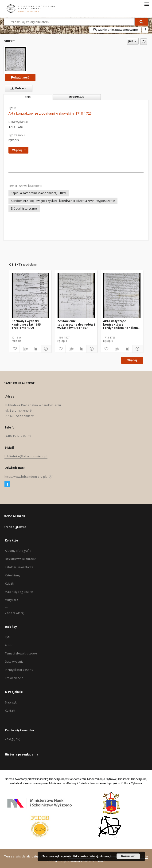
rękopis (14, 140)
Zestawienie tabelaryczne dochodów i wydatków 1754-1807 (76, 324)
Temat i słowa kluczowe (21, 653)
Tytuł (8, 637)
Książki (10, 584)
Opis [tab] (28, 97)
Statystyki (11, 702)
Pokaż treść (20, 77)
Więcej (132, 360)
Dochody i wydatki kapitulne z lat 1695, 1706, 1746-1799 (26, 324)
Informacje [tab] (77, 97)
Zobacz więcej (15, 613)
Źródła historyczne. (24, 209)
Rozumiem (128, 856)
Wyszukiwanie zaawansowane (115, 30)
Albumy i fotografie (18, 551)
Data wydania (14, 662)
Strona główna (15, 527)
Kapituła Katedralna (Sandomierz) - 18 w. (39, 193)
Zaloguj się (12, 739)
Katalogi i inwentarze (19, 567)
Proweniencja (14, 678)
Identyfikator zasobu (19, 670)
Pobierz (18, 88)
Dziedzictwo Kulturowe (20, 559)
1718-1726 (16, 127)
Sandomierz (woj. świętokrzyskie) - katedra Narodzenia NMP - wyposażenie (63, 201)
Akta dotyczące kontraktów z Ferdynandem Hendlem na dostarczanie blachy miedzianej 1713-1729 (121, 324)
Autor (9, 645)
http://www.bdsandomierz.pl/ (26, 477)
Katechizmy (13, 575)
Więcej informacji (101, 856)
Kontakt (10, 711)
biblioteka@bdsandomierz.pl (26, 456)
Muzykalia (12, 600)
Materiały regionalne (19, 592)
